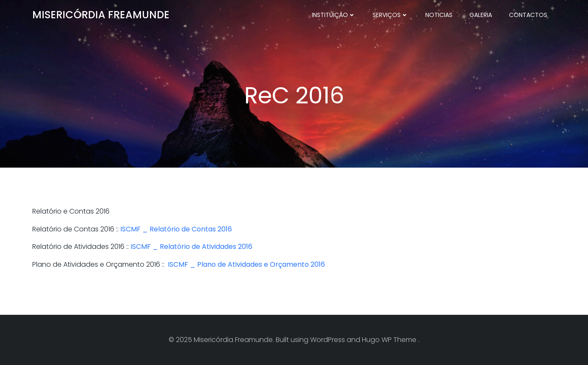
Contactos (528, 15)
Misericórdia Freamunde (101, 15)
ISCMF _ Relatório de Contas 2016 (176, 229)
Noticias (439, 15)
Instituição (334, 15)
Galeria (481, 15)
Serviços (390, 15)
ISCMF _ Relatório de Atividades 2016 (191, 247)
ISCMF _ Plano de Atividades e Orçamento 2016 (246, 264)
